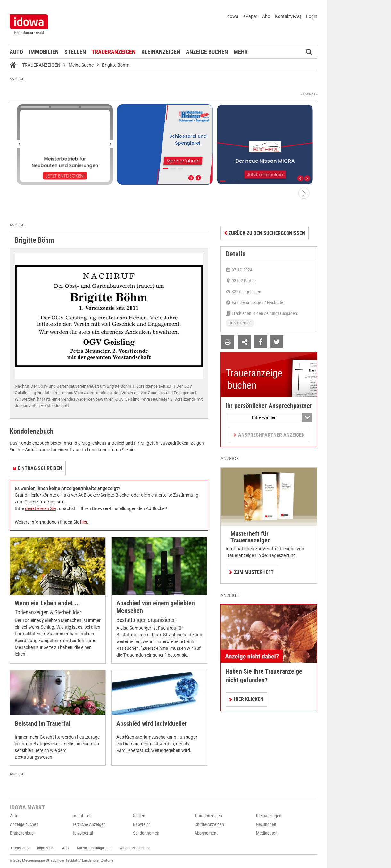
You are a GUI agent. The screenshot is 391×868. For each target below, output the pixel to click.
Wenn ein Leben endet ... (47, 603)
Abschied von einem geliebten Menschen (156, 607)
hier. (84, 522)
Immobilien (44, 52)
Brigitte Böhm (116, 65)
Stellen (75, 52)
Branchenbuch (23, 833)
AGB (66, 848)
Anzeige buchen (207, 52)
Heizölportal (82, 833)
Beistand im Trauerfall (43, 724)
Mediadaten (267, 833)
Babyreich (142, 824)
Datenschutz (19, 848)
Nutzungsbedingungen (94, 848)
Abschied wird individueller (152, 724)
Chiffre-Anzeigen (209, 824)
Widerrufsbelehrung (135, 848)
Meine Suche (81, 65)
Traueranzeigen (114, 52)
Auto (16, 52)
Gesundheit (266, 824)
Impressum (46, 848)
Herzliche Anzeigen (89, 824)
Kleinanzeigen (161, 52)
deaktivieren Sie (40, 508)
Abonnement (206, 833)
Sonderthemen (146, 833)
